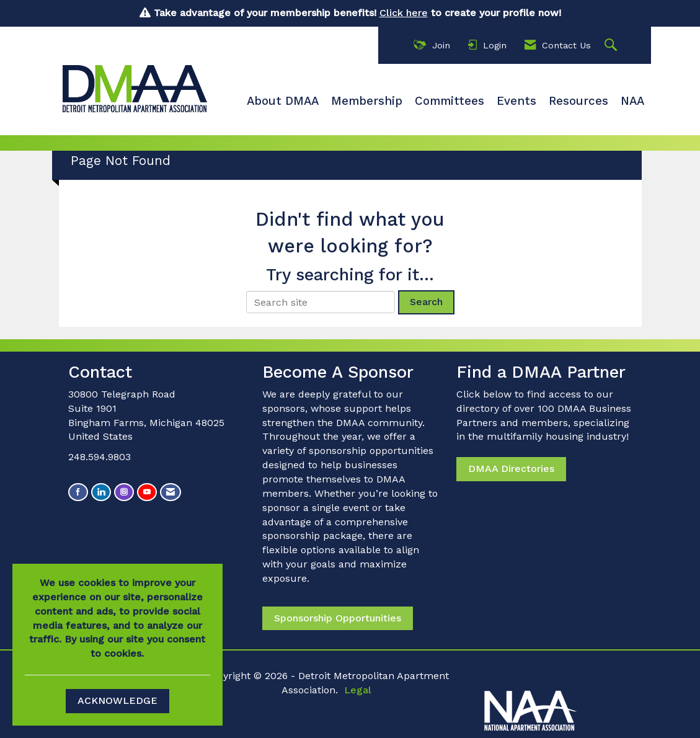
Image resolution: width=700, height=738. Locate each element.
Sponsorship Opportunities (338, 618)
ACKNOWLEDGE (117, 700)
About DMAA (283, 101)
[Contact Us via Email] (171, 492)
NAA (632, 101)
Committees (450, 101)
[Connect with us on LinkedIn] (101, 492)
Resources (578, 101)
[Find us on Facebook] (78, 492)
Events (516, 101)
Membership (367, 101)
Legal (358, 690)
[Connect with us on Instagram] (124, 492)
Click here (404, 13)
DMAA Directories (511, 469)
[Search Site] (612, 46)
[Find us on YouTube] (147, 492)
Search (426, 302)
